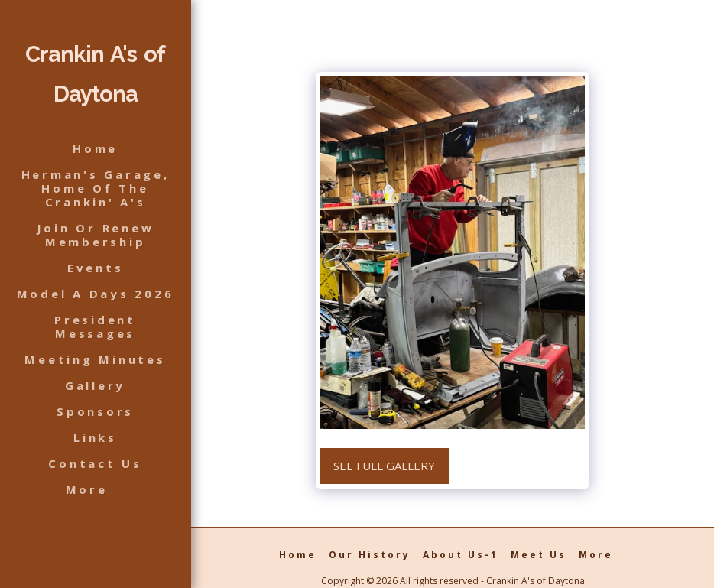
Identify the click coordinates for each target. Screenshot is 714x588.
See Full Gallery (384, 466)
